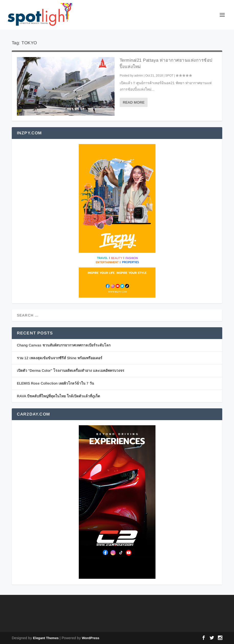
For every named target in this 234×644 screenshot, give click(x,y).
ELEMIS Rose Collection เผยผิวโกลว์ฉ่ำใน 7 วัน (55, 383)
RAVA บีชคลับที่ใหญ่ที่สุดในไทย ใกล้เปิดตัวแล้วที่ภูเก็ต (58, 396)
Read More (134, 102)
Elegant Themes (46, 638)
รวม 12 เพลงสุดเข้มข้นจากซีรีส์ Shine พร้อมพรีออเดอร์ (60, 358)
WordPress (91, 638)
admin (139, 75)
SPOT (169, 75)
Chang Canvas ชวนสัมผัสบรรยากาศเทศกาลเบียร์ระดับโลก (64, 345)
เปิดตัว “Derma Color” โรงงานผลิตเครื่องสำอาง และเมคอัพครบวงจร (71, 370)
